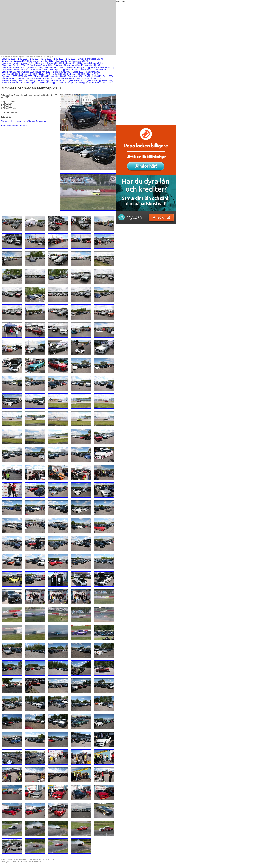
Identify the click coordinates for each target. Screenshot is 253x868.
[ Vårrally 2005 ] (26, 76)
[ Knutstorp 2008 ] (9, 74)
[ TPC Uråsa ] (42, 81)
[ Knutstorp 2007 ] (25, 74)
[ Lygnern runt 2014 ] (74, 65)
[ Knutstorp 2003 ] (79, 78)
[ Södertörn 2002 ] (9, 81)
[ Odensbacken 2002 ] (59, 81)
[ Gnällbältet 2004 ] (92, 76)
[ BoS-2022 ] (59, 59)
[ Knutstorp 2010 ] (27, 72)
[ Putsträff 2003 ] (48, 78)
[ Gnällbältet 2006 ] (43, 74)
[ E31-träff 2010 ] (44, 72)
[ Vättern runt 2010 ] (10, 72)
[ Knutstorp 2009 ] (93, 72)
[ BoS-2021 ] (71, 59)
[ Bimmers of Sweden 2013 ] (14, 68)
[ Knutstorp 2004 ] (58, 76)
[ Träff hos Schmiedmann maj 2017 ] (71, 61)
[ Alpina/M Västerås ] (10, 83)
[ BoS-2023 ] (47, 59)
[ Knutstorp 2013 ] (92, 65)
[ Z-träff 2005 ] (58, 74)
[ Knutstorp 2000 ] (62, 83)
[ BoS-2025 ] (23, 59)
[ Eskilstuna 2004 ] (75, 76)
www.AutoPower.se (32, 862)
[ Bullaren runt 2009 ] (61, 72)
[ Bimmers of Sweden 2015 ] (91, 63)
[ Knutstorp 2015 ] (70, 63)
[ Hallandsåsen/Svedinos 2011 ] (15, 70)
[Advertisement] (58, 28)
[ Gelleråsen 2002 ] (78, 81)
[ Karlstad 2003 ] (63, 78)
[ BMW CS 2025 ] (8, 59)
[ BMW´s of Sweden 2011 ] (101, 68)
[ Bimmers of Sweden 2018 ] (41, 61)
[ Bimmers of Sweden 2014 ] (14, 65)
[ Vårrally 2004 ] (8, 78)
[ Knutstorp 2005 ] (74, 74)
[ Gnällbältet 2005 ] (91, 74)
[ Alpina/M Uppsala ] (29, 83)
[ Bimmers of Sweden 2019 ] (14, 61)
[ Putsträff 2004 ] (42, 76)
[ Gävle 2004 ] (108, 76)
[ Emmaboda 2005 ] (10, 76)
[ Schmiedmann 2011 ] (54, 68)
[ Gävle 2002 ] (93, 81)
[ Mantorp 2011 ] (56, 70)
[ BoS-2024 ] (35, 59)
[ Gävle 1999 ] (107, 83)
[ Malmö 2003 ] (33, 78)
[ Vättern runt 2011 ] (39, 70)
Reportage (18, 56)
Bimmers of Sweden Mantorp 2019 (41, 56)
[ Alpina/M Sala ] (46, 83)
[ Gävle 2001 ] (107, 81)
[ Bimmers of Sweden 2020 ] (90, 59)
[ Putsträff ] (21, 78)
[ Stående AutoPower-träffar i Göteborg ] (45, 65)
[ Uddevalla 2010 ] (101, 70)
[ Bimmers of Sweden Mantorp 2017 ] (18, 63)
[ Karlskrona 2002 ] (26, 81)
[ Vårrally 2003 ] (95, 78)
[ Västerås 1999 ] (92, 83)
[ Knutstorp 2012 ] (35, 68)
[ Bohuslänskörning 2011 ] (77, 68)
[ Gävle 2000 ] (78, 83)
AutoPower (6, 56)
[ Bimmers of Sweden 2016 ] (48, 63)
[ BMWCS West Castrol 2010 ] (78, 70)
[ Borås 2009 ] (78, 72)
